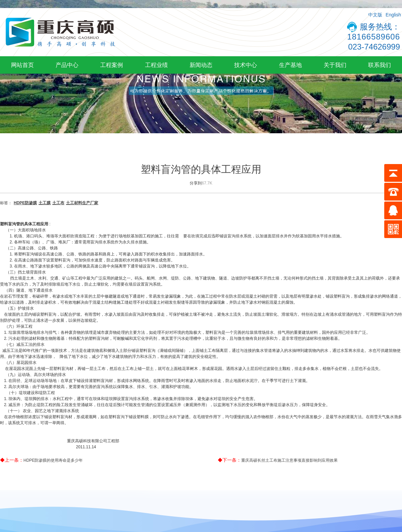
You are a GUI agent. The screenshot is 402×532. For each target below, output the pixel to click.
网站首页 (22, 65)
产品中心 (67, 65)
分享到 (196, 183)
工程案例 (112, 65)
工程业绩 (156, 65)
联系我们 (380, 65)
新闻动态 (201, 65)
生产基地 (290, 65)
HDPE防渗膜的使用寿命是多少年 (53, 460)
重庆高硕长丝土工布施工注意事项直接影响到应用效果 (289, 460)
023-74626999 (374, 47)
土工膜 (45, 203)
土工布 (58, 203)
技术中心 (246, 65)
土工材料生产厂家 (82, 203)
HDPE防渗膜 (25, 203)
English (393, 15)
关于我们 (335, 65)
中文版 (375, 15)
